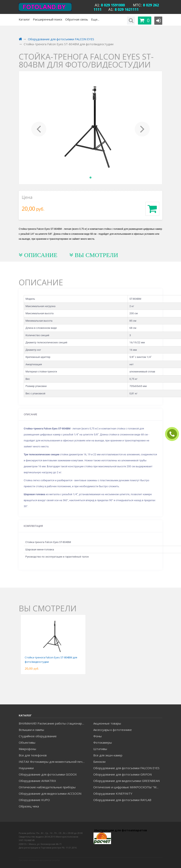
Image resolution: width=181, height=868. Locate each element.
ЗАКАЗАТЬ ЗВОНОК (174, 434)
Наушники (26, 768)
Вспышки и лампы (31, 730)
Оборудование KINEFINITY (113, 793)
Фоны (97, 736)
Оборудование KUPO (34, 800)
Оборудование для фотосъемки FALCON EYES (126, 768)
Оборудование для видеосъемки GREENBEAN (126, 781)
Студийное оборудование (38, 736)
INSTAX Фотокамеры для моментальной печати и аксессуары (53, 762)
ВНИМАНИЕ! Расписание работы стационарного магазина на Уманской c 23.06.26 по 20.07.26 (53, 723)
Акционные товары (107, 723)
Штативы (100, 749)
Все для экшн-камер (108, 755)
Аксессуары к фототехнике (113, 730)
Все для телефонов (33, 755)
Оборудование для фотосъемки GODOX (48, 774)
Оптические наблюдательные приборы (47, 787)
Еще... (95, 19)
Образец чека (29, 806)
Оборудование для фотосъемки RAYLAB (122, 800)
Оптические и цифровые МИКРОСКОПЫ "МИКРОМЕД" (128, 787)
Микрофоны (27, 749)
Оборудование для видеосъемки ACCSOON (50, 793)
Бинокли (99, 762)
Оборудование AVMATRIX (37, 781)
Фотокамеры (103, 742)
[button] (39, 128)
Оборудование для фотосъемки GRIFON (122, 774)
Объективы (27, 742)
